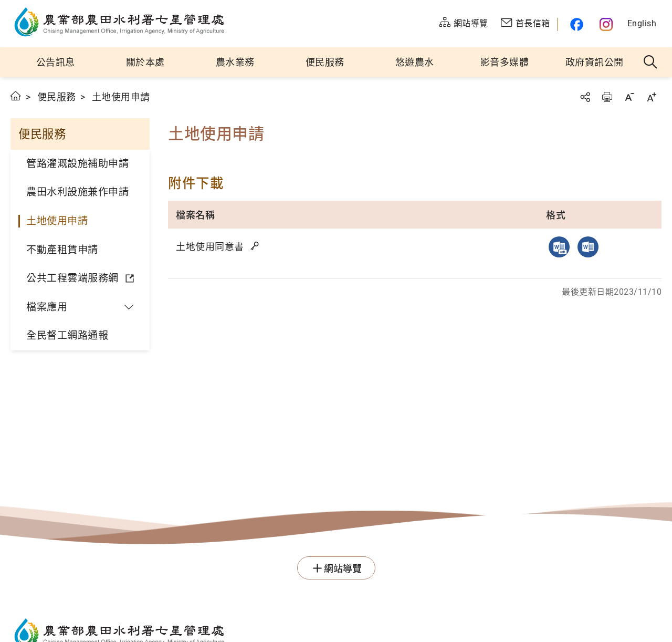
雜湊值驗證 (256, 246)
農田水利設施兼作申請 (77, 192)
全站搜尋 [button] (651, 63)
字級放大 (652, 97)
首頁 (16, 96)
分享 (585, 97)
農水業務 (235, 62)
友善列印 (607, 97)
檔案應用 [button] (47, 307)
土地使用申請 (57, 221)
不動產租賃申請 (62, 250)
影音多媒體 (505, 62)
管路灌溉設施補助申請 (77, 164)
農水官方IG (607, 24)
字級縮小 (629, 97)
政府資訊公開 (595, 62)
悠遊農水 (415, 62)
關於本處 (145, 62)
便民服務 (325, 62)
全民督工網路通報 (67, 335)
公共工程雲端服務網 (72, 278)
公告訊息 (56, 62)
